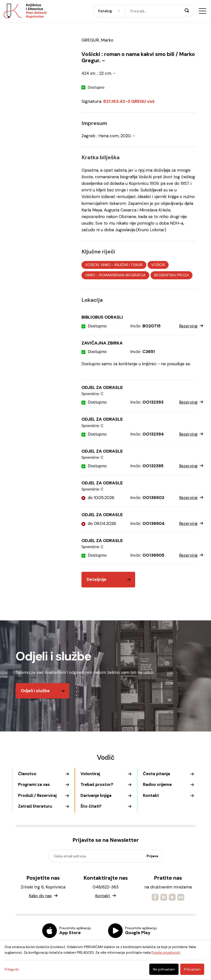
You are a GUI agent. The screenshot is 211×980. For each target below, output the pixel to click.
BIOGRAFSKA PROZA (171, 275)
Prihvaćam (192, 969)
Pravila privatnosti (166, 952)
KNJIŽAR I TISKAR (129, 265)
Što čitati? (91, 806)
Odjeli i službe (35, 691)
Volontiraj (90, 774)
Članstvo (27, 774)
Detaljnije (96, 579)
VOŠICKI (158, 265)
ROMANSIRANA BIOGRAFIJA (122, 275)
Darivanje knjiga (96, 795)
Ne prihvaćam (164, 969)
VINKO (90, 275)
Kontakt (151, 795)
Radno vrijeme (157, 784)
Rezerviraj (191, 326)
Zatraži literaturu (35, 806)
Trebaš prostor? (97, 784)
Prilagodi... (13, 969)
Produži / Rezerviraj (37, 795)
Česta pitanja (156, 774)
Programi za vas (34, 784)
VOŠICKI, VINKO (98, 265)
